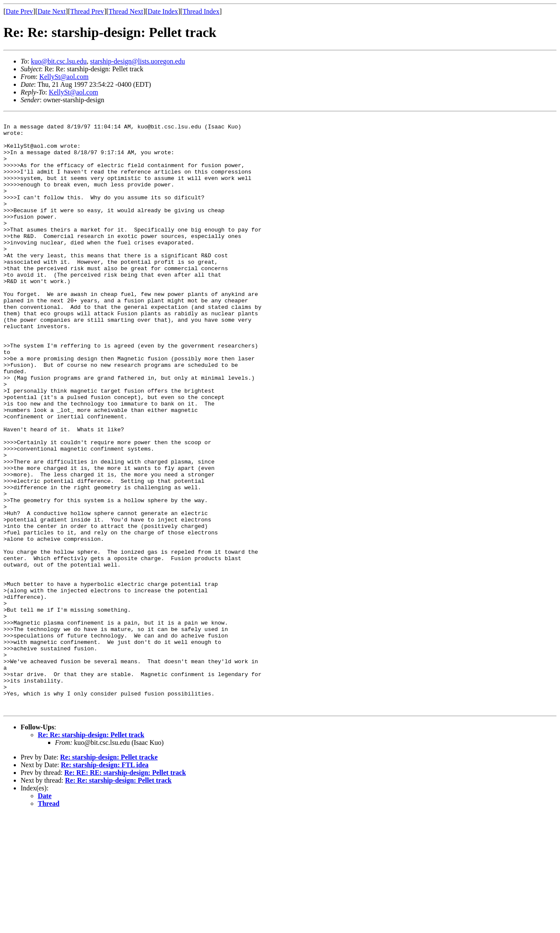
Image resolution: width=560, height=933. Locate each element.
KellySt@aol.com (64, 77)
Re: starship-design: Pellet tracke (109, 876)
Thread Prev (87, 11)
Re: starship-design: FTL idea (105, 883)
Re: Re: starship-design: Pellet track (91, 853)
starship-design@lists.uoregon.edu (138, 61)
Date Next (52, 11)
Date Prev (19, 11)
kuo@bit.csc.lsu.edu (59, 61)
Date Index (163, 11)
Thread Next (126, 11)
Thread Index (201, 11)
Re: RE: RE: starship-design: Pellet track (125, 891)
